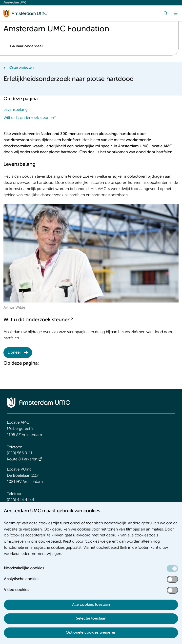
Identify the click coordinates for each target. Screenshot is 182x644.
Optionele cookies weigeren (91, 633)
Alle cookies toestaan (91, 605)
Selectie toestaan (91, 619)
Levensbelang (16, 110)
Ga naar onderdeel (26, 46)
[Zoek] (166, 13)
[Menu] (176, 13)
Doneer (14, 353)
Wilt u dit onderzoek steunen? (30, 118)
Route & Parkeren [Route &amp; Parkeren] (22, 459)
